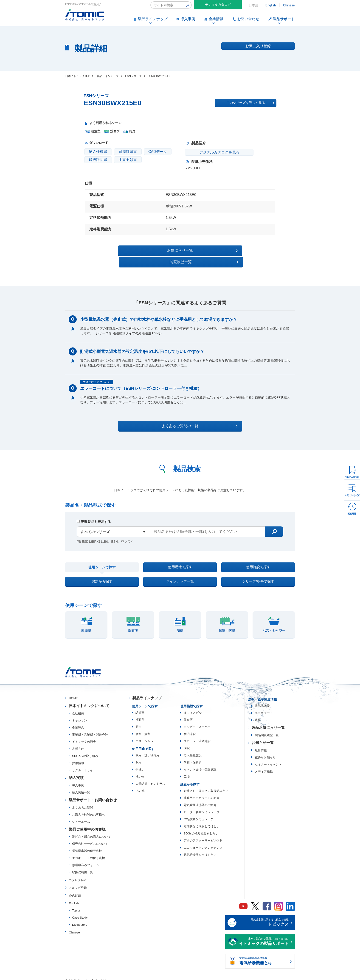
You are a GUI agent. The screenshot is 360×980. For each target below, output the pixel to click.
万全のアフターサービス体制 (203, 835)
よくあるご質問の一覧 (184, 415)
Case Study (80, 912)
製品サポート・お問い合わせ (93, 794)
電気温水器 (262, 700)
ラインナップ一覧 (180, 574)
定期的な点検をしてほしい (202, 821)
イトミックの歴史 (84, 736)
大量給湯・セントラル (150, 778)
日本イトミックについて (89, 700)
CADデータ (158, 152)
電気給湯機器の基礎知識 (264, 956)
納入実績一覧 (81, 787)
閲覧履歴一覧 (220, 251)
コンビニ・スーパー (197, 721)
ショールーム (81, 816)
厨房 (138, 721)
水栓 (258, 714)
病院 (187, 743)
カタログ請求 (78, 874)
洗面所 (140, 714)
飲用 (138, 757)
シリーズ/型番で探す (258, 574)
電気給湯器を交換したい (200, 849)
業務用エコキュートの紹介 (202, 792)
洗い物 (140, 771)
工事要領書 (128, 160)
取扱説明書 (98, 160)
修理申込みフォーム (86, 860)
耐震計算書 (128, 152)
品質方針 (78, 743)
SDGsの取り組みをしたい (201, 828)
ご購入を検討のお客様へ (89, 809)
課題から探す (102, 574)
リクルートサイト (84, 765)
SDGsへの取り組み (85, 750)
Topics (76, 905)
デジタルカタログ (218, 5)
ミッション (80, 715)
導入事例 (78, 780)
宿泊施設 (190, 728)
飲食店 (188, 714)
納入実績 (76, 772)
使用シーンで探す (102, 557)
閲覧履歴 (352, 514)
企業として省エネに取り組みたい (206, 785)
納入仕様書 (98, 152)
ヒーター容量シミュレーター (203, 807)
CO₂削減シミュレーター (200, 814)
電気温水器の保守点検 (87, 845)
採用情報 (78, 758)
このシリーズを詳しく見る (250, 103)
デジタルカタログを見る (212, 152)
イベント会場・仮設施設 (200, 764)
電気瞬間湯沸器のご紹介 (200, 800)
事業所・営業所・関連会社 (90, 729)
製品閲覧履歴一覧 (267, 730)
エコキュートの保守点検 (89, 852)
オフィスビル (193, 707)
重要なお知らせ (265, 752)
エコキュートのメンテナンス (203, 842)
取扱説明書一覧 (83, 867)
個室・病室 (143, 728)
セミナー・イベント (268, 759)
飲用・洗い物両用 (147, 750)
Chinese (289, 5)
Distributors (80, 919)
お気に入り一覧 (352, 495)
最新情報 (261, 745)
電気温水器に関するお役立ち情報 (264, 917)
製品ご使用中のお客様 (87, 824)
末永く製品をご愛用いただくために (264, 936)
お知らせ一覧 (263, 737)
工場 (187, 771)
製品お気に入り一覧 (268, 722)
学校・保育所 (193, 757)
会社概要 (78, 708)
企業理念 (78, 722)
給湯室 (140, 707)
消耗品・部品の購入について (91, 831)
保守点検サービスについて (90, 838)
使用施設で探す (258, 557)
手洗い (140, 764)
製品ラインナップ (147, 692)
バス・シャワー (146, 736)
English (271, 5)
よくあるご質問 (83, 802)
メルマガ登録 (78, 882)
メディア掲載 (264, 766)
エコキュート (264, 707)
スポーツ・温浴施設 (197, 736)
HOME (73, 693)
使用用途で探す (180, 557)
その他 (140, 785)
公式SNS (75, 890)
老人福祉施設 (193, 750)
